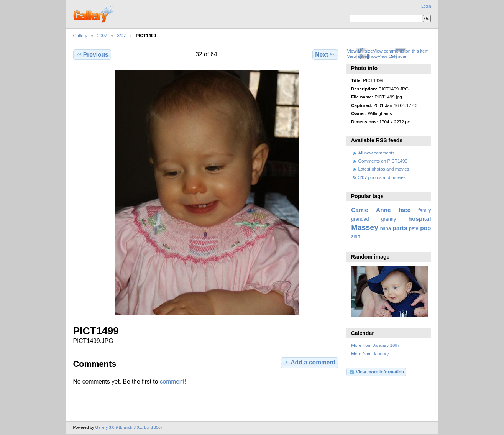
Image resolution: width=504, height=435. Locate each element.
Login (426, 6)
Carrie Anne (371, 210)
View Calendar (392, 56)
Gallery (80, 35)
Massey (365, 227)
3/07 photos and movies (382, 177)
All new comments (377, 153)
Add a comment (309, 362)
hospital (419, 219)
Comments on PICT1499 (383, 161)
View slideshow (362, 56)
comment (172, 382)
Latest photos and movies (384, 169)
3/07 (122, 35)
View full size (360, 51)
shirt (356, 236)
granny (389, 219)
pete (414, 228)
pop (425, 228)
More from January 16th (375, 345)
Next (325, 54)
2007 (102, 35)
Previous (92, 54)
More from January (370, 354)
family (425, 210)
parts (400, 228)
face (405, 210)
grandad (360, 219)
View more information (376, 372)
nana (386, 228)
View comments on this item (401, 51)
